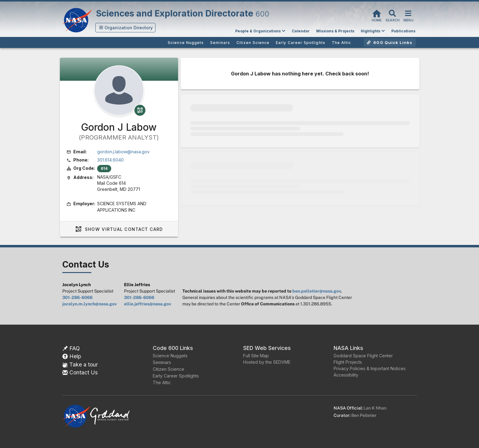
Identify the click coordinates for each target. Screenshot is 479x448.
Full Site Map (256, 356)
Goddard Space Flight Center (363, 356)
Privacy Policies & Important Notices (370, 368)
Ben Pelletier (364, 415)
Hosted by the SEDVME (267, 362)
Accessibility (346, 375)
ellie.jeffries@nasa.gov (148, 304)
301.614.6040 (110, 160)
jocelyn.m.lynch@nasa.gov (90, 304)
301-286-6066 (77, 297)
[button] (126, 28)
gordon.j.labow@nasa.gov (123, 152)
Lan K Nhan (375, 408)
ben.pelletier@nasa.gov (316, 291)
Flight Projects (348, 362)
